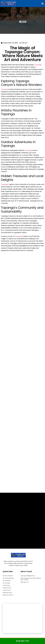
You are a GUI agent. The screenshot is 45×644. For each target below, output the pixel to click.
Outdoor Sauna (7, 590)
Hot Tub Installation (8, 576)
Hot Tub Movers (7, 581)
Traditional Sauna (7, 593)
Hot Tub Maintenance (8, 578)
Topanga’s (5, 184)
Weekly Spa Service (8, 595)
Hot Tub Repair (7, 583)
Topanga (38, 65)
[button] (42, 3)
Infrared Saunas (7, 588)
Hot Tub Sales (6, 585)
